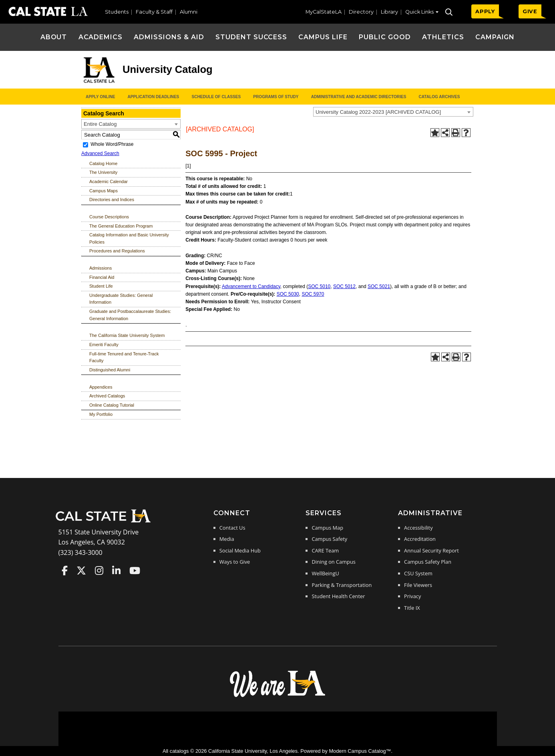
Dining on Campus (333, 562)
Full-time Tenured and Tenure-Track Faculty (124, 357)
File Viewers (418, 585)
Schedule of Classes (216, 97)
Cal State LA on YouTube (135, 571)
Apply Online (100, 97)
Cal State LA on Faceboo (65, 571)
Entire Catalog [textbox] (100, 124)
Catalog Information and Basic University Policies (129, 238)
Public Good (385, 37)
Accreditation (420, 539)
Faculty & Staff (154, 12)
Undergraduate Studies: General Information (121, 299)
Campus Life (323, 37)
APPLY (485, 11)
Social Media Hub (240, 550)
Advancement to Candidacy (251, 286)
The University (103, 172)
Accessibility (418, 528)
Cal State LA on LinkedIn (116, 571)
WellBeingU (325, 573)
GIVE (530, 11)
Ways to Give (235, 562)
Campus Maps (104, 191)
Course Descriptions (109, 217)
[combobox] (393, 112)
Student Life (101, 286)
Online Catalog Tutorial (112, 405)
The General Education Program (121, 226)
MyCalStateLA (324, 12)
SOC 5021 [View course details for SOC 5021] (379, 286)
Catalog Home (103, 163)
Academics (101, 37)
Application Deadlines (154, 97)
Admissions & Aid (169, 37)
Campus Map (327, 528)
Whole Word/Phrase (112, 144)
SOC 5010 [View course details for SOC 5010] (319, 286)
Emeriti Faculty (104, 345)
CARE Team (325, 550)
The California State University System (127, 335)
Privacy (412, 596)
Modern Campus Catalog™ (360, 751)
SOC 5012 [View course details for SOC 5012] (344, 286)
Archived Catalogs (107, 396)
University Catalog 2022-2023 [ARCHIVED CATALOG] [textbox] (378, 112)
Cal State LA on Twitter (81, 571)
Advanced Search (100, 153)
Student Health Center (338, 596)
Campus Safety (329, 539)
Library (389, 12)
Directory (361, 12)
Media (227, 539)
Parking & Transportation (342, 585)
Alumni (189, 12)
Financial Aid (102, 277)
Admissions (101, 268)
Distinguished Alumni (110, 370)
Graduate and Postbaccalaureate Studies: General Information (130, 315)
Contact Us (232, 528)
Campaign (495, 37)
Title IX (412, 608)
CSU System (418, 573)
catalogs (179, 751)
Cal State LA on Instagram (99, 571)
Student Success (251, 37)
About (54, 37)
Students (117, 12)
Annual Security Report (431, 550)
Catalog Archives (439, 97)
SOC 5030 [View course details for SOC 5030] (288, 294)
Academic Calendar (109, 181)
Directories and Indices (112, 200)
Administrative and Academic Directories (359, 97)
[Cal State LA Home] (106, 522)
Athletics (443, 37)
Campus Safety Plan (428, 562)
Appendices (101, 387)
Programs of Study (276, 97)
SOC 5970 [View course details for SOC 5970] (313, 294)
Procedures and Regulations (117, 251)
